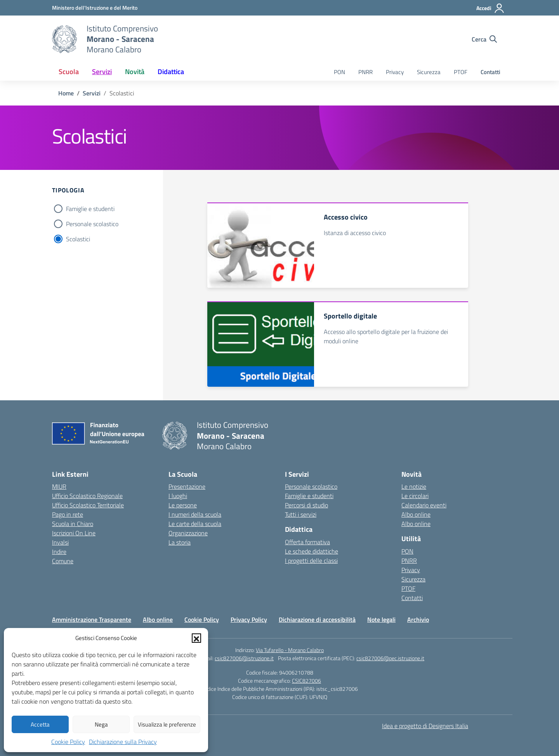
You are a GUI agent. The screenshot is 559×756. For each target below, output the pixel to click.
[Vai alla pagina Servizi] (92, 93)
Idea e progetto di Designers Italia (425, 726)
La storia (180, 542)
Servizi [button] (102, 72)
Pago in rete (68, 514)
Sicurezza (429, 72)
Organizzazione (188, 533)
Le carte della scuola (195, 524)
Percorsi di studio (306, 505)
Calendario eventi (424, 505)
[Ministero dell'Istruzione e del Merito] (95, 8)
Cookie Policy (68, 742)
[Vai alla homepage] (64, 39)
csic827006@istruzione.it (244, 658)
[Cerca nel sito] (484, 39)
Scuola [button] (69, 72)
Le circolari (415, 496)
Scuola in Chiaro (73, 524)
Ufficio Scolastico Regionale (87, 496)
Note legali (381, 619)
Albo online (416, 514)
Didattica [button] (171, 72)
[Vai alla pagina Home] (66, 93)
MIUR (59, 486)
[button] (196, 638)
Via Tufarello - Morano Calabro (290, 650)
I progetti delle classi (311, 561)
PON (339, 72)
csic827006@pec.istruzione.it (390, 658)
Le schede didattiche (312, 551)
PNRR (365, 72)
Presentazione (187, 486)
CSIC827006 (306, 681)
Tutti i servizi (301, 514)
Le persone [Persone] (183, 505)
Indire (59, 552)
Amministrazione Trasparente (92, 619)
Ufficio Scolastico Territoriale (88, 505)
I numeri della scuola (195, 514)
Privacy (395, 72)
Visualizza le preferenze (167, 724)
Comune (63, 561)
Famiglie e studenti (90, 209)
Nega (101, 724)
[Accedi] (490, 8)
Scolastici (78, 239)
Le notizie (414, 486)
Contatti (490, 72)
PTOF (461, 72)
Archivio (418, 619)
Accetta (40, 724)
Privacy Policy (249, 619)
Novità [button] (135, 72)
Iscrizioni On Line (74, 533)
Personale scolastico (92, 224)
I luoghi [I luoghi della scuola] (178, 496)
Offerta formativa (307, 542)
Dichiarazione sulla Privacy (123, 742)
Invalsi (60, 542)
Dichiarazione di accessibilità (317, 619)
